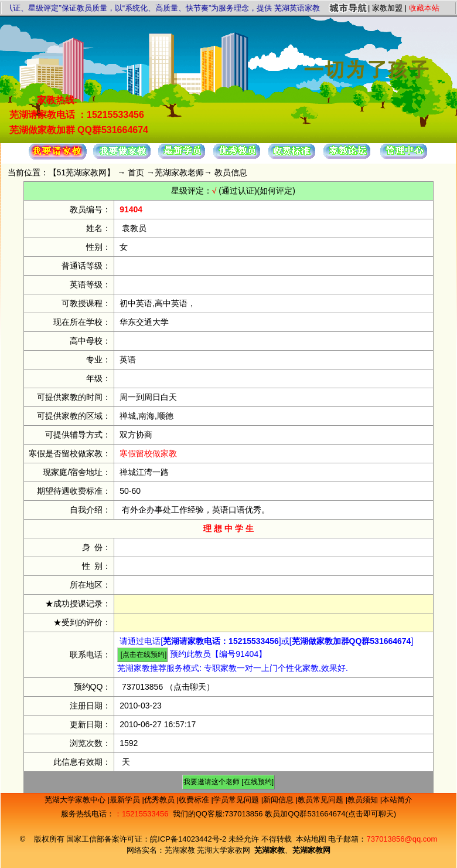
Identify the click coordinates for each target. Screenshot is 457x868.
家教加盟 (387, 8)
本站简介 (397, 800)
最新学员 (126, 800)
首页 (136, 172)
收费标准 (195, 800)
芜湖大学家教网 (224, 850)
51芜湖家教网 (82, 172)
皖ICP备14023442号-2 (189, 839)
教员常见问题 (322, 800)
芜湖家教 (180, 850)
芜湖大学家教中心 (76, 800)
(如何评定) (276, 191)
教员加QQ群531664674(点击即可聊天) (330, 814)
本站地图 (311, 839)
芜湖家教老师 (179, 172)
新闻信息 (279, 800)
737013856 (142, 687)
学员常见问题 (237, 800)
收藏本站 (424, 8)
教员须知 (364, 800)
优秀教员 (161, 800)
